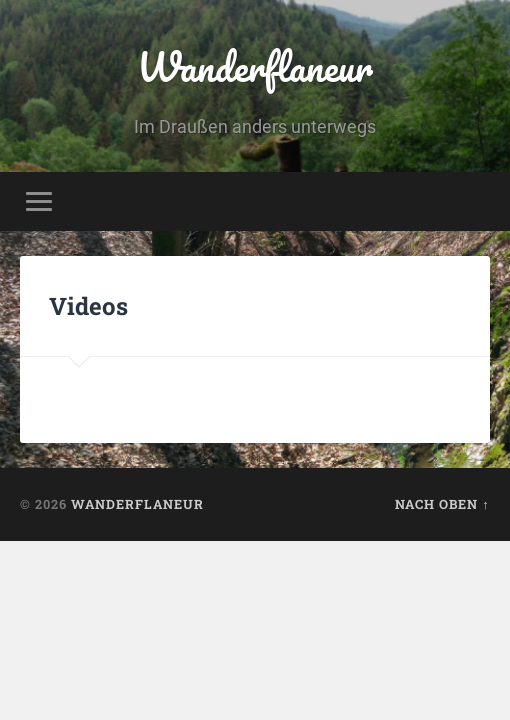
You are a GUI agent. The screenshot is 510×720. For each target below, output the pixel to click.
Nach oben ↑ (442, 504)
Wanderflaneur (255, 66)
